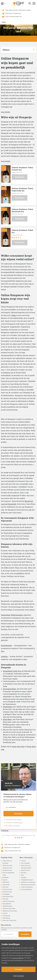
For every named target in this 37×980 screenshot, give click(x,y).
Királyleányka (6, 645)
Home (4, 22)
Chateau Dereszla (17, 172)
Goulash (5, 913)
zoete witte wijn (18, 747)
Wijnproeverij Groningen (10, 911)
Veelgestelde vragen (27, 880)
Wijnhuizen (6, 882)
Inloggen (24, 877)
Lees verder (6, 112)
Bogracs (5, 880)
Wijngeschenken (7, 906)
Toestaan (18, 969)
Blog (22, 875)
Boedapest (6, 877)
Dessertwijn (6, 885)
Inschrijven (18, 814)
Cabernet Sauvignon (9, 901)
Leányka (4, 656)
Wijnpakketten (7, 904)
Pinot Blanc (7, 719)
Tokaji (14, 315)
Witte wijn (6, 887)
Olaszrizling (6, 615)
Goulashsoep (6, 916)
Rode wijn (5, 899)
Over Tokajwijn (26, 863)
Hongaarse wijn (7, 870)
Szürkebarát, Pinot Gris (12, 671)
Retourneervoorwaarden (28, 885)
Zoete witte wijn (7, 892)
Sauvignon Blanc (10, 689)
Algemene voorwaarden (28, 882)
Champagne (6, 894)
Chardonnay (8, 707)
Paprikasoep (6, 918)
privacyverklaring (18, 958)
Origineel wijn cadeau (9, 908)
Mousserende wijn (8, 896)
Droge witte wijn (7, 889)
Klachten (24, 873)
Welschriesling (17, 615)
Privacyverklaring (26, 889)
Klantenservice (26, 870)
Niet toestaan (19, 976)
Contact (23, 861)
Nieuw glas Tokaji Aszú (9, 920)
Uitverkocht (20, 177)
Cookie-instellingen (27, 887)
